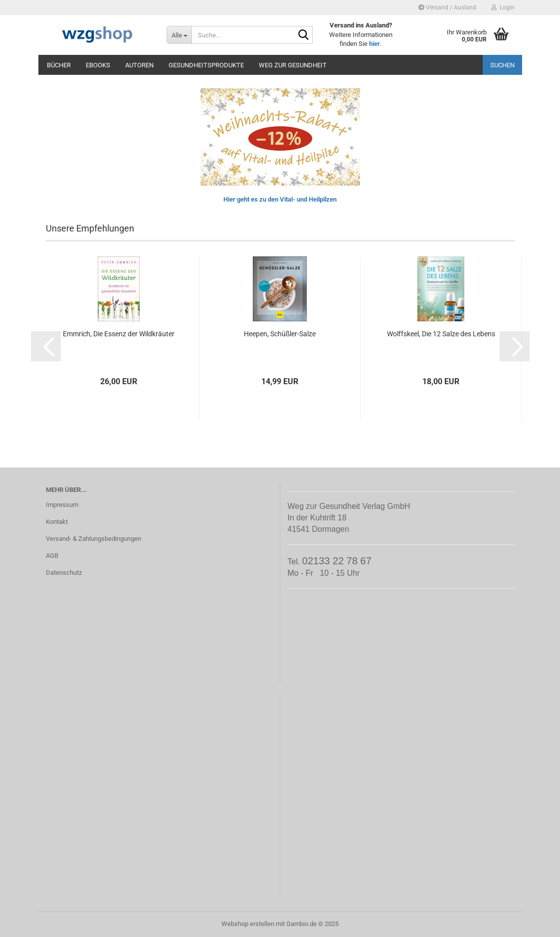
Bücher (59, 65)
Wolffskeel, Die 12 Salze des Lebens (441, 334)
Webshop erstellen (248, 924)
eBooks (98, 65)
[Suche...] (179, 35)
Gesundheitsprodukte (206, 65)
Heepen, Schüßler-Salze (280, 334)
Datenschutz (64, 573)
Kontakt (57, 522)
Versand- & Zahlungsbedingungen (93, 539)
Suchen (502, 65)
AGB (52, 556)
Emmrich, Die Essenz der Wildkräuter (119, 334)
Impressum (62, 505)
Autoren (139, 65)
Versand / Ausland (447, 7)
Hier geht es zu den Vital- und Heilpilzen (280, 199)
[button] (46, 346)
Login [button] (503, 7)
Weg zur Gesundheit (293, 65)
